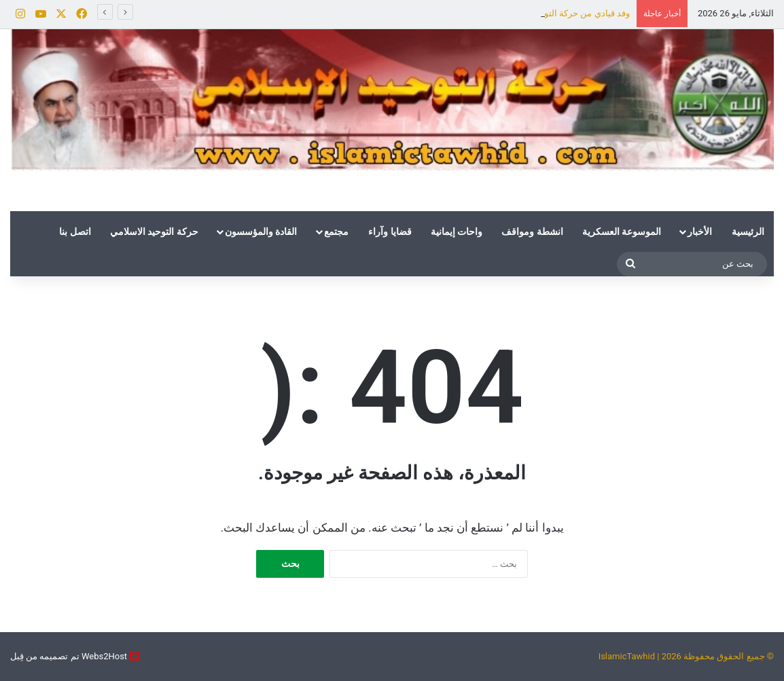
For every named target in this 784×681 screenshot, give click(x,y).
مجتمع (336, 232)
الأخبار (700, 232)
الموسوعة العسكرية (622, 232)
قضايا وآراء (390, 232)
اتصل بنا (75, 232)
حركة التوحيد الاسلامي (154, 232)
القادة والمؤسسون (261, 232)
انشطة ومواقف (532, 232)
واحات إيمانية (457, 232)
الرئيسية (748, 232)
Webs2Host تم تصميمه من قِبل (69, 656)
